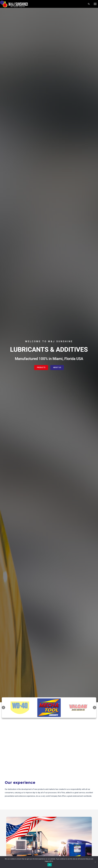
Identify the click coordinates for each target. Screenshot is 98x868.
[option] (49, 708)
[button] (3, 708)
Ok (50, 865)
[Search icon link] (89, 4)
